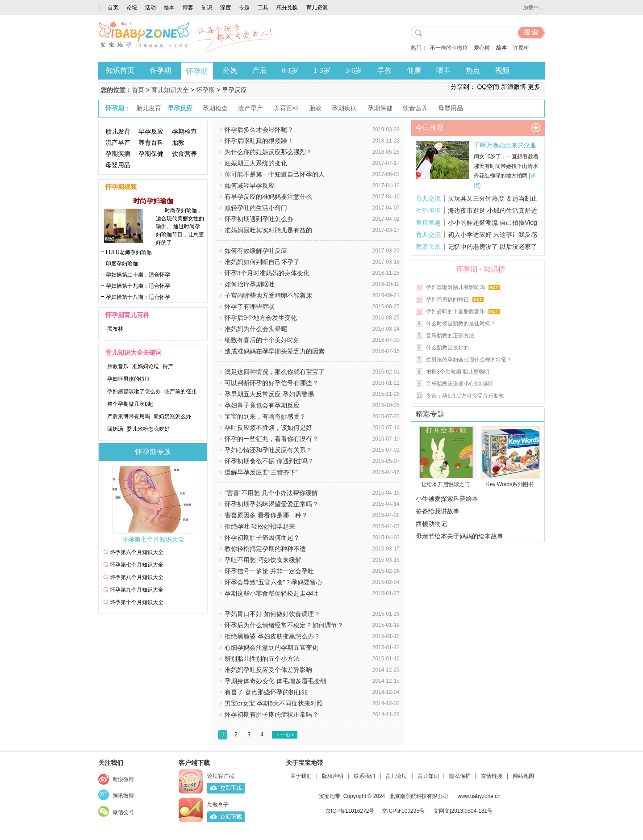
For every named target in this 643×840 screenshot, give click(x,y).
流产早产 (118, 143)
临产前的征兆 (180, 391)
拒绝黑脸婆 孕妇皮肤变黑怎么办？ (272, 636)
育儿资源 (317, 8)
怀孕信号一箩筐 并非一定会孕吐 (269, 571)
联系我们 (364, 776)
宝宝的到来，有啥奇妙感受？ (265, 416)
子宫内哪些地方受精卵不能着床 (268, 295)
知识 (207, 8)
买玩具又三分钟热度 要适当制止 (493, 198)
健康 (414, 70)
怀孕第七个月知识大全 (153, 540)
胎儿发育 (118, 131)
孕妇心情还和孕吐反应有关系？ (268, 450)
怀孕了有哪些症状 (250, 307)
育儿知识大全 (170, 90)
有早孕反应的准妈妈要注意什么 (268, 197)
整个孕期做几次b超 (130, 404)
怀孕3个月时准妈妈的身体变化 (267, 273)
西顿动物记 (431, 524)
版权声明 (333, 776)
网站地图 (523, 776)
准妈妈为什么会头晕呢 (256, 329)
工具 (263, 8)
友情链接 (492, 776)
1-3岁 (322, 70)
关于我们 (301, 776)
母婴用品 (118, 165)
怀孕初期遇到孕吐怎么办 (259, 219)
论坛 (132, 8)
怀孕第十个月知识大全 (137, 602)
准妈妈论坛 (146, 366)
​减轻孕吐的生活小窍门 (256, 208)
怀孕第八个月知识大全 (137, 577)
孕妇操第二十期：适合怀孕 (138, 275)
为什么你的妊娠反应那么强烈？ (268, 152)
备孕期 (160, 70)
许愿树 (521, 48)
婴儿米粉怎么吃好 (148, 429)
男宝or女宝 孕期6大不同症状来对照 (274, 703)
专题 (244, 8)
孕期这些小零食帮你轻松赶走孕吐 (271, 593)
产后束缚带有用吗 (129, 416)
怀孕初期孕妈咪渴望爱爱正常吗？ (271, 504)
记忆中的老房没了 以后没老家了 (493, 247)
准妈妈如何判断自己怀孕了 (262, 262)
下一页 (283, 735)
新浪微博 (514, 87)
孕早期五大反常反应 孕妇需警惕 (269, 394)
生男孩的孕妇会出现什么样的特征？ (469, 360)
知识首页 (120, 70)
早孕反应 (151, 131)
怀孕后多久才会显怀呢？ (259, 130)
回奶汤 (115, 429)
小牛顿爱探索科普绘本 (447, 499)
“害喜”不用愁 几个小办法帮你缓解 (271, 493)
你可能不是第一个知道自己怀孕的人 (275, 174)
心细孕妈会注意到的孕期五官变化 (271, 647)
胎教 (178, 143)
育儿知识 (428, 776)
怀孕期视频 (121, 187)
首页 (113, 8)
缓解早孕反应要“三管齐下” (261, 472)
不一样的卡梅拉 (449, 48)
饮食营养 (184, 154)
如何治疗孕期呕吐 (250, 284)
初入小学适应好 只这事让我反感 (493, 235)
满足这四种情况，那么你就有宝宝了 (275, 372)
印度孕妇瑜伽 (122, 264)
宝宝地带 (330, 796)
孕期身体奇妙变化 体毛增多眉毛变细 (276, 681)
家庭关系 (428, 247)
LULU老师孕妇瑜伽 (129, 252)
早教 (384, 70)
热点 (473, 70)
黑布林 (115, 329)
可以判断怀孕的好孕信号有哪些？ (271, 383)
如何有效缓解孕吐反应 (256, 251)
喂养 (443, 70)
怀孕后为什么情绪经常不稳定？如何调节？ (284, 625)
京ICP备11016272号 (350, 811)
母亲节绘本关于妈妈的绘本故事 (459, 536)
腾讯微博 (123, 796)
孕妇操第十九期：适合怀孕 (138, 286)
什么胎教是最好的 (447, 348)
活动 (150, 8)
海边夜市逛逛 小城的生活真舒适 (493, 210)
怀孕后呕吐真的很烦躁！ (259, 141)
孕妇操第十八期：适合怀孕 (138, 297)
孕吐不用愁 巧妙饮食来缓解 (263, 560)
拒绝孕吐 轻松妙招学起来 (260, 526)
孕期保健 (151, 154)
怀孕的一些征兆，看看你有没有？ (271, 439)
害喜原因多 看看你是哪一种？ (266, 515)
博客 (188, 8)
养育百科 (151, 143)
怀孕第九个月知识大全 (137, 590)
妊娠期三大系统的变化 (256, 163)
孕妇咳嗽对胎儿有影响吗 (455, 287)
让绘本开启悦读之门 (446, 484)
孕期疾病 (118, 154)
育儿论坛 (396, 776)
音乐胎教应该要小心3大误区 (460, 384)
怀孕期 (197, 71)
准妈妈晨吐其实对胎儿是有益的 (268, 230)
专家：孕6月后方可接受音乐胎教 (465, 396)
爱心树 (482, 48)
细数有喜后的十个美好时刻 (262, 340)
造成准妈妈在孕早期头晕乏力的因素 (275, 351)
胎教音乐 (118, 366)
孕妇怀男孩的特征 (129, 379)
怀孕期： (118, 108)
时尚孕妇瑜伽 (153, 201)
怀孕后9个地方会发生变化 (261, 318)
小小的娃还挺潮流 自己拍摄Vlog (493, 223)
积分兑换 (287, 8)
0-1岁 (290, 70)
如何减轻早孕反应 (250, 185)
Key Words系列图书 (510, 484)
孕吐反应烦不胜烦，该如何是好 (268, 428)
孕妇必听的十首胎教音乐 (455, 311)
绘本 (169, 8)
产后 (259, 70)
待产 (168, 366)
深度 (225, 8)
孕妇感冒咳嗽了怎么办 (134, 391)
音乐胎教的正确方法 (450, 336)
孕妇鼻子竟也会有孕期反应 (262, 405)
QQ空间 (488, 87)
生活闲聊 (428, 210)
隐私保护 (460, 776)
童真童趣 (428, 223)
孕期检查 (184, 131)
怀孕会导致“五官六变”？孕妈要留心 (273, 582)
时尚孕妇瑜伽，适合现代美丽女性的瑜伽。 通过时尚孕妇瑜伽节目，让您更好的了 (180, 227)
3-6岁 (354, 70)
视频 (502, 70)
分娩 (230, 70)
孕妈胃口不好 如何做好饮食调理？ (272, 614)
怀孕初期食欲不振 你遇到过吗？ (269, 461)
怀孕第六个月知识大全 (137, 552)
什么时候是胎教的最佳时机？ (461, 323)
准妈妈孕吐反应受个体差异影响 (268, 670)
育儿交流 (428, 198)
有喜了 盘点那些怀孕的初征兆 (266, 692)
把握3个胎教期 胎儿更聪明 (458, 372)
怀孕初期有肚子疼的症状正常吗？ (271, 714)
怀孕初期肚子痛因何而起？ (262, 538)
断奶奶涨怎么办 (172, 416)
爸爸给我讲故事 (438, 511)
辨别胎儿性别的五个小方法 (262, 659)
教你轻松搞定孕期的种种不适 (265, 549)
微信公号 (123, 812)
